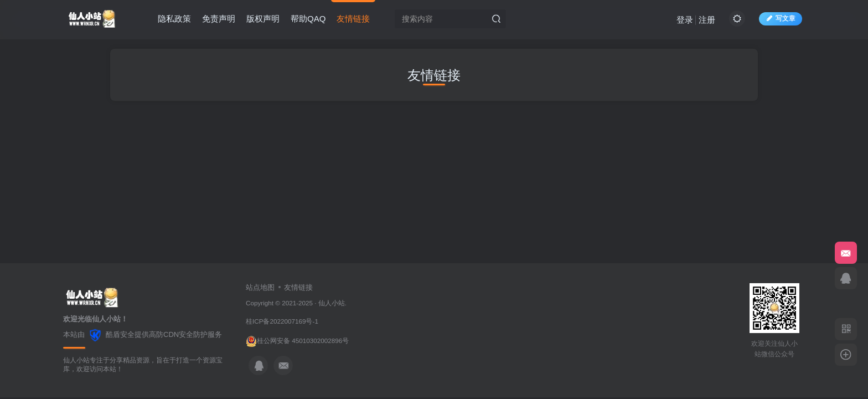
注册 (707, 20)
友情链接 (353, 19)
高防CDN (164, 334)
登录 (685, 20)
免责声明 (219, 19)
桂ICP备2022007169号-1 (282, 321)
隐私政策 (174, 19)
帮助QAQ (308, 19)
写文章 (781, 18)
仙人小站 (332, 303)
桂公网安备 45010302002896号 (303, 341)
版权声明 (263, 19)
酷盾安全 (120, 334)
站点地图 (260, 287)
